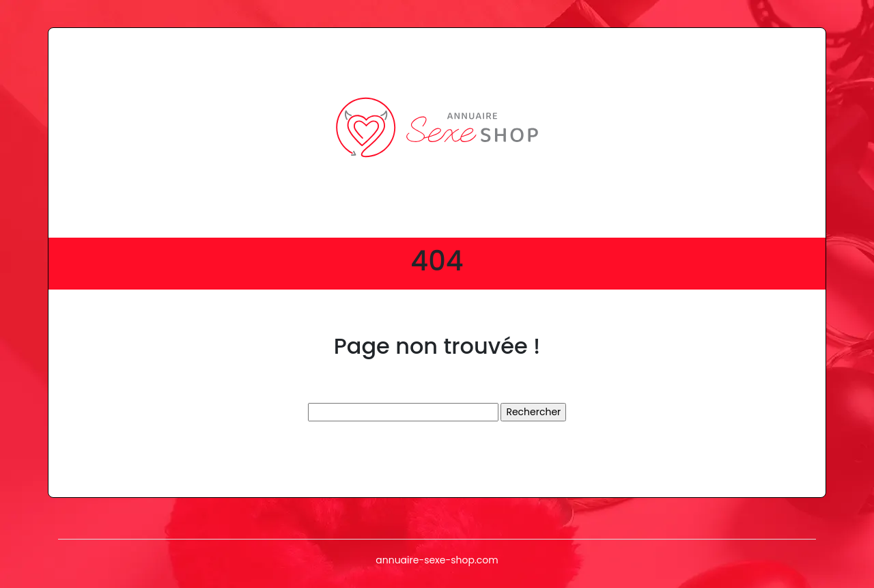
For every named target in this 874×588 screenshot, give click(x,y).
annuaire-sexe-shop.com (437, 560)
